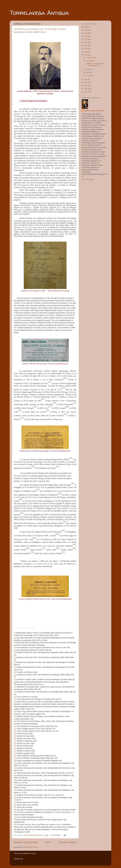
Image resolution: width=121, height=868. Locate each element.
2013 (86, 89)
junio (88, 69)
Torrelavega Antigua (39, 13)
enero (88, 76)
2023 (86, 36)
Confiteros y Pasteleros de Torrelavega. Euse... (95, 64)
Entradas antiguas (67, 842)
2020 (86, 46)
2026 (86, 27)
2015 (86, 82)
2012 (86, 92)
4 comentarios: (56, 835)
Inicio (48, 842)
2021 (86, 43)
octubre (89, 61)
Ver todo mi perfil (88, 179)
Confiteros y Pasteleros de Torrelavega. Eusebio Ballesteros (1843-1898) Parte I (40, 31)
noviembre (90, 58)
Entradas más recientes (26, 842)
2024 (86, 33)
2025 (86, 30)
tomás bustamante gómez (94, 111)
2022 (86, 39)
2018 (86, 52)
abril (88, 72)
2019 (86, 49)
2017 (86, 55)
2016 (86, 79)
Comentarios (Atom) (31, 847)
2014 (86, 86)
